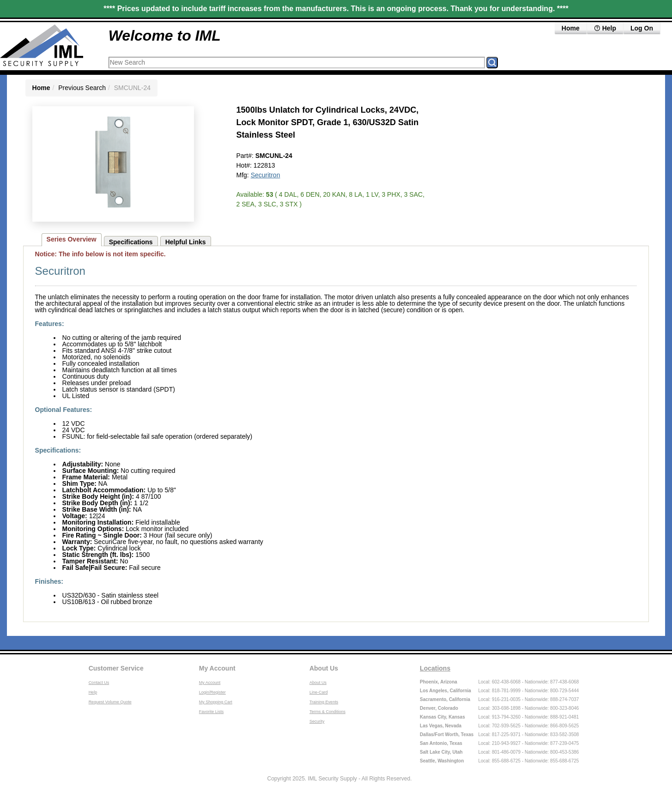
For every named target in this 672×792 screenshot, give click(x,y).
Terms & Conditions (327, 712)
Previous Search (82, 88)
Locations (435, 668)
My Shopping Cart (216, 702)
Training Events (324, 702)
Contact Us (99, 683)
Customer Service (116, 668)
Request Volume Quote (110, 702)
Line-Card (319, 692)
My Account (217, 668)
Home (571, 28)
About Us (324, 668)
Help (605, 28)
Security (317, 721)
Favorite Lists (212, 712)
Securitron (266, 175)
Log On (642, 28)
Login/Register (212, 692)
